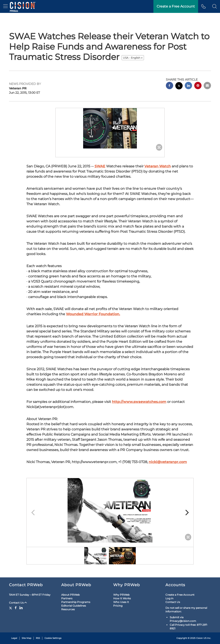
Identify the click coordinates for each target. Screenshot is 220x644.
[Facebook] (16, 608)
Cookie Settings (53, 638)
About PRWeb (70, 595)
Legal (14, 638)
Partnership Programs (76, 602)
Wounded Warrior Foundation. (93, 314)
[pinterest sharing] (198, 86)
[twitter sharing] (179, 86)
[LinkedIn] (21, 608)
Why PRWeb (121, 595)
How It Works (122, 598)
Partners (67, 598)
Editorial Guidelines (74, 606)
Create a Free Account (180, 595)
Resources (68, 609)
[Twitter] (11, 608)
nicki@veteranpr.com (168, 462)
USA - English (133, 58)
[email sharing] (207, 86)
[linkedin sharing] (188, 86)
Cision (199, 638)
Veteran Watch (158, 166)
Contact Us (18, 603)
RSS (38, 638)
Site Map (27, 638)
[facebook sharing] (170, 86)
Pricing (118, 606)
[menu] (5, 6)
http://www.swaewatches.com (139, 402)
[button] (215, 6)
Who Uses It (121, 602)
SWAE (100, 166)
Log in (169, 598)
